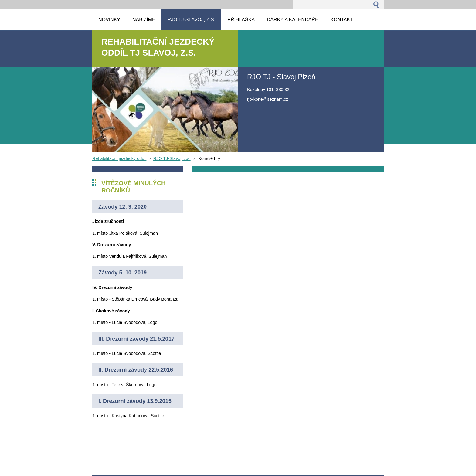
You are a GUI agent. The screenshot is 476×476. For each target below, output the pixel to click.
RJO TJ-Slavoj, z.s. (172, 158)
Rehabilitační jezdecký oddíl (119, 158)
